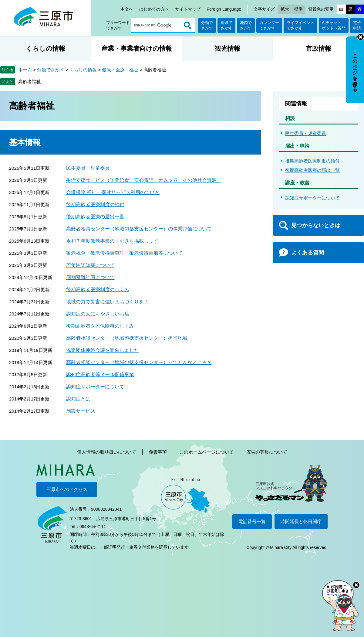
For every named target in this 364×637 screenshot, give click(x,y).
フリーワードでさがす (118, 25)
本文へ (127, 9)
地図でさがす (246, 25)
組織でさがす (226, 25)
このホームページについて (207, 452)
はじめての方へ (154, 9)
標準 (298, 9)
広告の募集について (267, 452)
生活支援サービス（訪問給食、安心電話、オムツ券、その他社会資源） (144, 180)
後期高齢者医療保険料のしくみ (100, 326)
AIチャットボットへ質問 (334, 25)
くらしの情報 (45, 48)
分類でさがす (207, 25)
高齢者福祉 (30, 82)
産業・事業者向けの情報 (137, 48)
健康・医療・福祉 (120, 70)
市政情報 (318, 48)
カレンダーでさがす (269, 25)
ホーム (25, 70)
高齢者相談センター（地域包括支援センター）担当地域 (129, 338)
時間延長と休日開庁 (301, 521)
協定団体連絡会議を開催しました (103, 350)
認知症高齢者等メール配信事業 (100, 375)
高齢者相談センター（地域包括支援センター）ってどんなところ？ (139, 362)
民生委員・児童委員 (88, 168)
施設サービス (81, 411)
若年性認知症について (90, 265)
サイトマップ (188, 9)
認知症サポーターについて (95, 387)
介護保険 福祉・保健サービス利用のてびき (113, 192)
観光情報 (227, 48)
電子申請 (357, 25)
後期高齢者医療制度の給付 (95, 204)
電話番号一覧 (252, 521)
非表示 (361, 37)
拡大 (285, 9)
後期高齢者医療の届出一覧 (95, 217)
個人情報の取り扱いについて (107, 452)
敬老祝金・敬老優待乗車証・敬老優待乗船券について (124, 253)
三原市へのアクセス (67, 489)
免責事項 (158, 452)
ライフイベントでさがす (300, 25)
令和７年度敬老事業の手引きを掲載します (112, 241)
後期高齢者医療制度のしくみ (98, 290)
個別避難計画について (90, 277)
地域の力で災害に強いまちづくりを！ (107, 302)
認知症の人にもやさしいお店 (98, 314)
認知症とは (78, 399)
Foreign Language (224, 9)
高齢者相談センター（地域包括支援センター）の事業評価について (139, 229)
